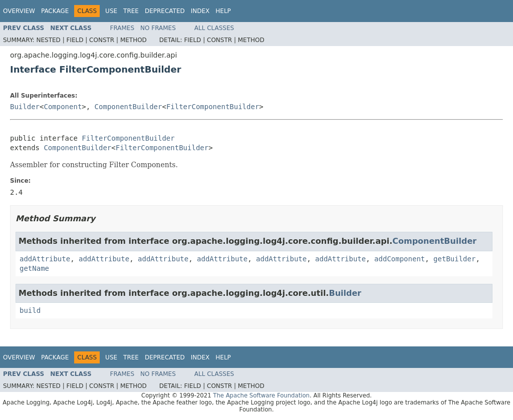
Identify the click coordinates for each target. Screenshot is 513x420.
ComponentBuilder (129, 107)
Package (55, 11)
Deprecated (165, 11)
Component (63, 107)
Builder (25, 107)
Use (111, 11)
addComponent (400, 259)
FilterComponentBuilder (213, 107)
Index (200, 11)
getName (34, 268)
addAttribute (45, 259)
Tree (131, 11)
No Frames (158, 28)
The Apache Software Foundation (261, 395)
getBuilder (454, 259)
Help (223, 11)
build (30, 310)
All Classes (214, 28)
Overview (19, 11)
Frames (122, 28)
